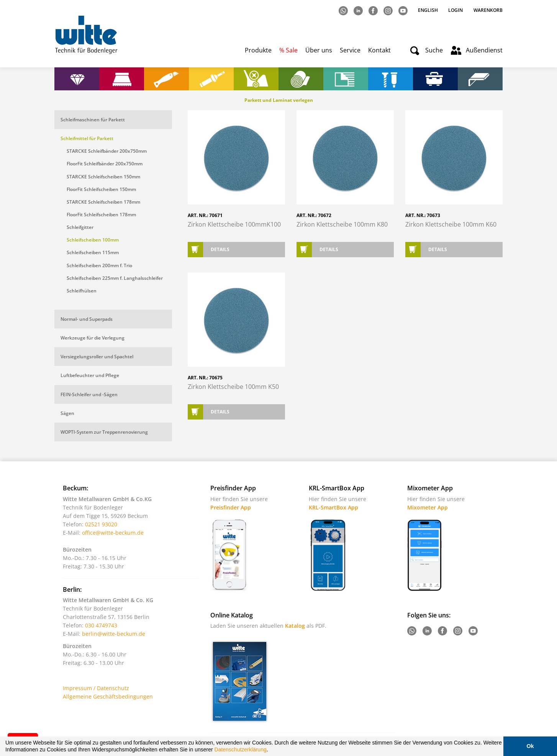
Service (350, 50)
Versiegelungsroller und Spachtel (97, 357)
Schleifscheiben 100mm (93, 240)
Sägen (67, 413)
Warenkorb (488, 10)
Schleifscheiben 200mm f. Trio (99, 265)
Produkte (258, 50)
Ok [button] (530, 746)
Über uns (319, 50)
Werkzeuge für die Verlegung (93, 338)
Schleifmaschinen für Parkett (93, 120)
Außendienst (484, 50)
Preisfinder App (231, 507)
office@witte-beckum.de (113, 533)
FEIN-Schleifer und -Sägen (89, 394)
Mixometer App (428, 507)
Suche (434, 50)
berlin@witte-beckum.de (114, 634)
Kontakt (379, 50)
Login (455, 10)
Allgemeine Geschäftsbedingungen (108, 696)
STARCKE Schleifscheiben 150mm (103, 177)
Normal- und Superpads (87, 319)
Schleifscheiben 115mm (93, 252)
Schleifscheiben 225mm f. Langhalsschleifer (115, 278)
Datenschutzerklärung (241, 749)
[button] (270, 751)
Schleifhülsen (82, 291)
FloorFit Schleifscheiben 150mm (101, 189)
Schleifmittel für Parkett (87, 138)
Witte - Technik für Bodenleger (86, 35)
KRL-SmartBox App (333, 507)
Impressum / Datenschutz (96, 688)
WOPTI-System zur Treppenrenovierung (104, 432)
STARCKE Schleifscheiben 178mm (103, 202)
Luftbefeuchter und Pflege (90, 375)
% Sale (288, 50)
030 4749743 (101, 625)
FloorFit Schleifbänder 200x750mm (105, 164)
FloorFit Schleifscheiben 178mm (101, 215)
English (428, 10)
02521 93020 (101, 524)
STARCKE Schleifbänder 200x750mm (107, 151)
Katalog (295, 626)
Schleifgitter (80, 227)
